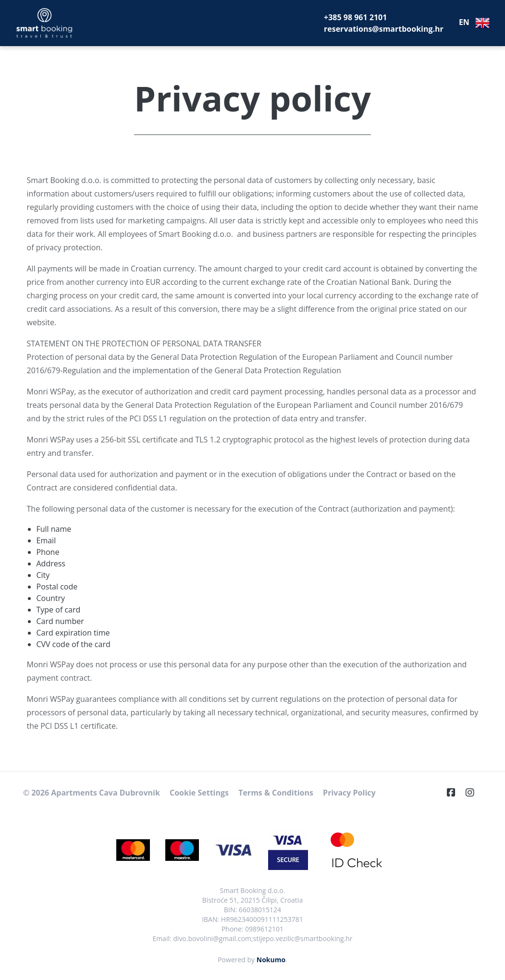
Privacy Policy (349, 793)
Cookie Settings (199, 793)
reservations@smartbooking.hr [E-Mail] (384, 29)
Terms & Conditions (276, 793)
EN (474, 23)
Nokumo (271, 960)
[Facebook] (455, 792)
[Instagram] (474, 792)
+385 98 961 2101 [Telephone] (355, 17)
